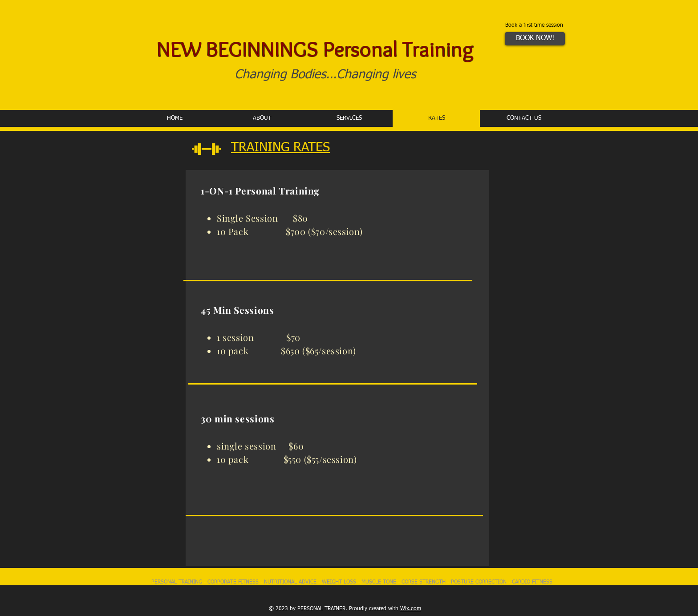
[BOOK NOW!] (535, 39)
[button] (349, 118)
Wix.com (411, 609)
